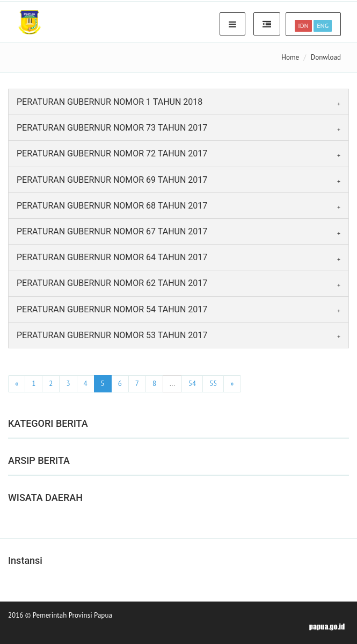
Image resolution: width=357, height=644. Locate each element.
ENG (323, 26)
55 (213, 384)
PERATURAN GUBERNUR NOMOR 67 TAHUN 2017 (112, 231)
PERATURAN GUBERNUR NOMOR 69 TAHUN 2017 (112, 180)
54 (192, 384)
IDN (303, 26)
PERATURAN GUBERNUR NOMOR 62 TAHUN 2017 (112, 283)
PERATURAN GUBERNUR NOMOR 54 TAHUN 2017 (112, 309)
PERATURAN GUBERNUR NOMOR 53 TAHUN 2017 (112, 335)
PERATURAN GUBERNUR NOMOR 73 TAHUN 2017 (112, 128)
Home (290, 57)
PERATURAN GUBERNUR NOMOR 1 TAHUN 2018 (110, 102)
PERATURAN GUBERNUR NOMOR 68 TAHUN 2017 (112, 206)
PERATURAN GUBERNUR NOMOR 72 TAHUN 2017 (112, 153)
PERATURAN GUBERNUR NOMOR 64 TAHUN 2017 (112, 257)
